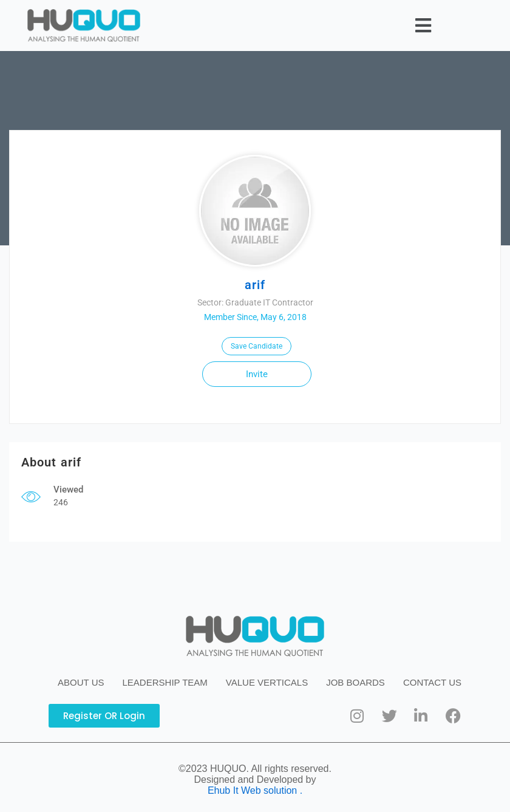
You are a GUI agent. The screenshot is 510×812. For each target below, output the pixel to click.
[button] (423, 26)
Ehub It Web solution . (255, 790)
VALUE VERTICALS (267, 682)
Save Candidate (257, 346)
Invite (257, 374)
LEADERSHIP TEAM (165, 682)
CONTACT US (432, 682)
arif (255, 285)
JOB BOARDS (355, 682)
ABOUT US (81, 682)
